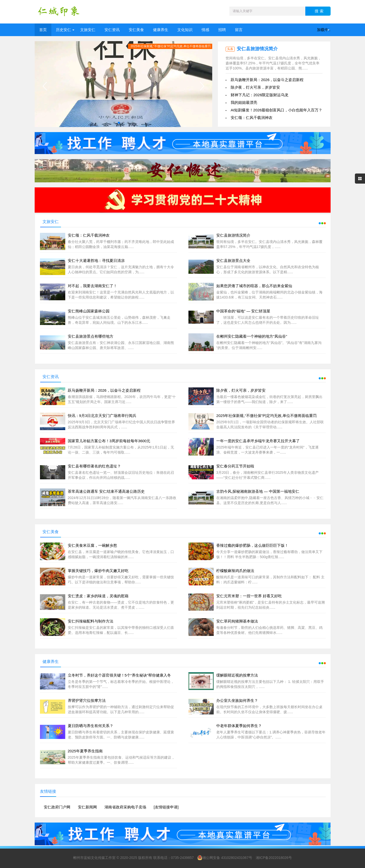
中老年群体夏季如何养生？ (239, 726)
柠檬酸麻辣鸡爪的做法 (235, 571)
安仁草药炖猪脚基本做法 (237, 621)
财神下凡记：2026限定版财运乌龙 (260, 95)
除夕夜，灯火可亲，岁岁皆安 (255, 87)
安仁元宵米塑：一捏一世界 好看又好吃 (249, 596)
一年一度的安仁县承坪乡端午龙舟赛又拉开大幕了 (258, 441)
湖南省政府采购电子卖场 (125, 807)
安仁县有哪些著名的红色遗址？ (94, 466)
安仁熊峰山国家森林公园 (89, 311)
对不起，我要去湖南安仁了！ (92, 286)
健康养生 (161, 30)
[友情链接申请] (166, 807)
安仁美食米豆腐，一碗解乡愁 (92, 545)
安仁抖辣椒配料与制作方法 (91, 621)
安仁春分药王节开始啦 (235, 466)
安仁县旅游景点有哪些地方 (91, 336)
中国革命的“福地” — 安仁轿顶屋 (243, 311)
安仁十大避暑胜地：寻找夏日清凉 (96, 261)
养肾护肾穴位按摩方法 (87, 700)
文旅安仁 (88, 30)
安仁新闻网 (87, 807)
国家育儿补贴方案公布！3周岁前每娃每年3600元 (109, 441)
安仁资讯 (112, 30)
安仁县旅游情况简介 (257, 49)
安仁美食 (136, 30)
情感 (205, 30)
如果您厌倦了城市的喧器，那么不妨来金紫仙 (254, 286)
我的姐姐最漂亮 (244, 102)
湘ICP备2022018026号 (274, 858)
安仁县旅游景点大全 (233, 261)
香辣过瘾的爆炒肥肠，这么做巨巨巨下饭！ (252, 545)
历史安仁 (63, 30)
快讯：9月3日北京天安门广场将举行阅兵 (102, 416)
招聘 (222, 30)
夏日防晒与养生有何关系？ (91, 726)
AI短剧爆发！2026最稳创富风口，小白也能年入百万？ (277, 110)
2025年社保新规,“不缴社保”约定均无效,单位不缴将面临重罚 (266, 416)
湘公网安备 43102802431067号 (225, 858)
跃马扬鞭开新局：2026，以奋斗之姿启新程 (267, 80)
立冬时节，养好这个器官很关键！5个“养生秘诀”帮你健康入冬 (119, 675)
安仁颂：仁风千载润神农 (252, 118)
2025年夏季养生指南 (85, 751)
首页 (43, 30)
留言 (239, 30)
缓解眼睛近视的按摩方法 (237, 675)
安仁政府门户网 (57, 807)
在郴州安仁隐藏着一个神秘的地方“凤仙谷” (252, 336)
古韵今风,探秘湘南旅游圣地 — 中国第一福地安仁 (258, 491)
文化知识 (185, 30)
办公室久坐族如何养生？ (237, 700)
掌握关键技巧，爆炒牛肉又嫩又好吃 (98, 571)
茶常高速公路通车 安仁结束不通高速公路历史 (106, 491)
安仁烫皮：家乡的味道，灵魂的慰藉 (98, 596)
